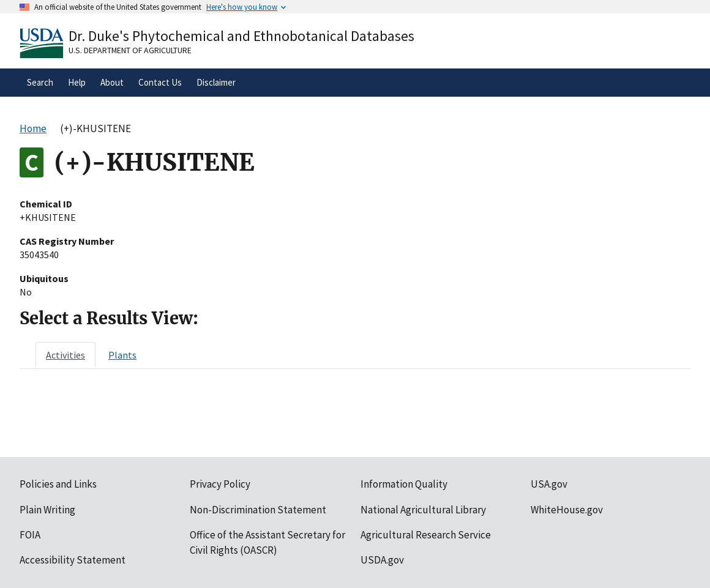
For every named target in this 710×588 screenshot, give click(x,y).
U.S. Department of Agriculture (130, 50)
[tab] (65, 355)
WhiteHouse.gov (567, 510)
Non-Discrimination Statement (258, 510)
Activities (65, 355)
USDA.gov (382, 560)
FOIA (30, 535)
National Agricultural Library (423, 510)
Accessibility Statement (73, 560)
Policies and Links (58, 484)
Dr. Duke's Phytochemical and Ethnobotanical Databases (241, 36)
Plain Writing (47, 510)
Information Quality (404, 484)
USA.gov (549, 484)
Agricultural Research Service (426, 535)
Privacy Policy (220, 484)
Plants (122, 355)
